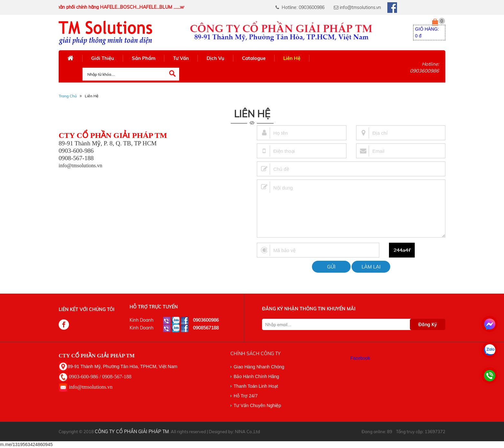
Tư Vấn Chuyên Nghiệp (257, 405)
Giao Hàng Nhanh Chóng (259, 367)
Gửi (331, 267)
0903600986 (206, 320)
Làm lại (371, 267)
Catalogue (254, 58)
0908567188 (206, 328)
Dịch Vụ (215, 58)
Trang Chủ (68, 96)
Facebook (360, 358)
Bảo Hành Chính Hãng (256, 376)
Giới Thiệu (103, 58)
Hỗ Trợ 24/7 (246, 396)
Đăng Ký (428, 325)
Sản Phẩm (144, 58)
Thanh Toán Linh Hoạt (256, 386)
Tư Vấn (181, 58)
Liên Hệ (292, 58)
